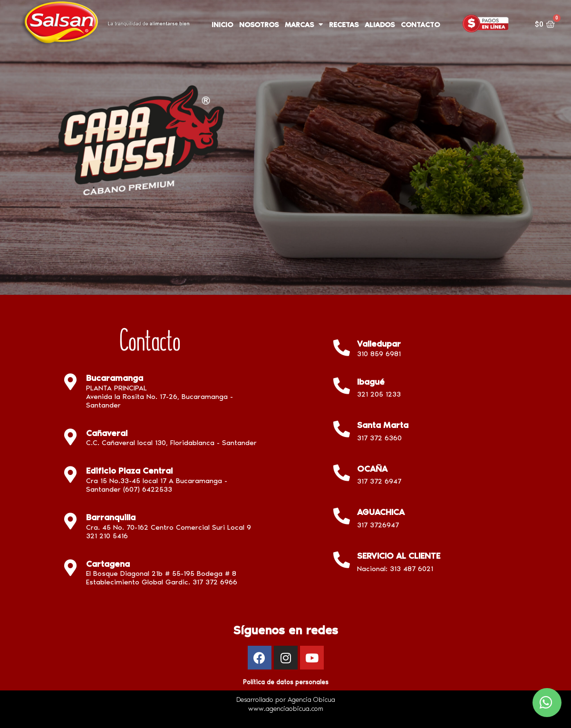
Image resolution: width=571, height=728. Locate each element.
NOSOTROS (259, 25)
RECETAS (344, 25)
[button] (547, 703)
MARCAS (304, 25)
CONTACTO (420, 25)
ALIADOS (380, 25)
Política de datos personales (285, 682)
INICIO (222, 25)
